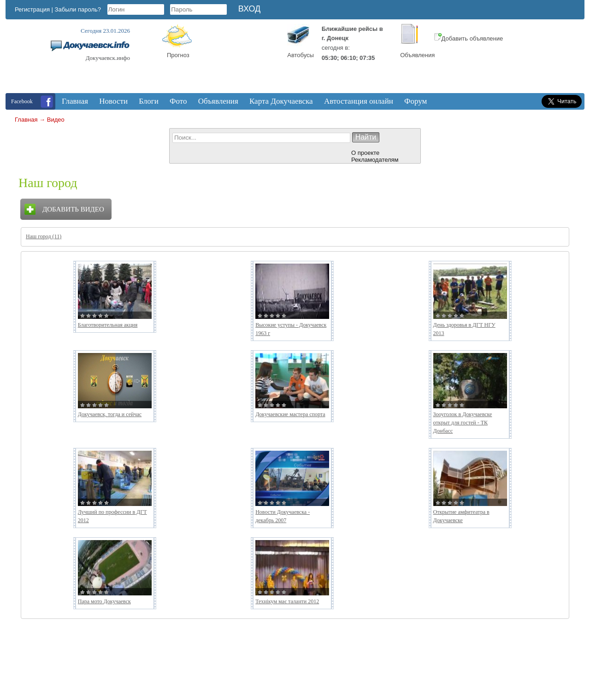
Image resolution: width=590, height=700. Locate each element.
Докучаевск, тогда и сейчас (110, 414)
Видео (56, 120)
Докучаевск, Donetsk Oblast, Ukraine (240, 59)
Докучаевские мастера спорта (290, 414)
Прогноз (178, 55)
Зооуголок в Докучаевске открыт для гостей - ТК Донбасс (463, 423)
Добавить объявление (469, 38)
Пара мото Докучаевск (104, 601)
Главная (26, 120)
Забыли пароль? (78, 9)
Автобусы (301, 55)
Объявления (417, 55)
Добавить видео (73, 209)
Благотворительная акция (108, 325)
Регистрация (32, 9)
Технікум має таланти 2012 (287, 601)
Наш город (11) (44, 236)
